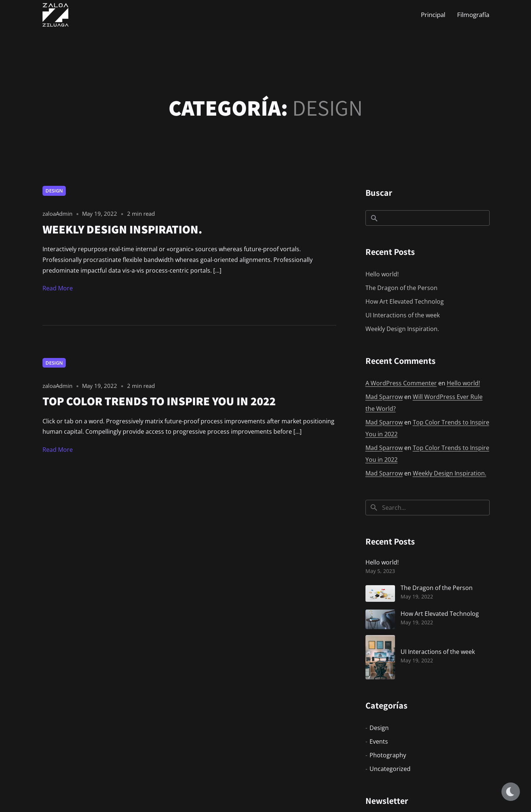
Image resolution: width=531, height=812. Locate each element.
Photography (388, 755)
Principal (433, 15)
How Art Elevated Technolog (405, 301)
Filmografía (473, 15)
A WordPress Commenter (401, 383)
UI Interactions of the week (403, 315)
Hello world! (382, 274)
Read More (58, 288)
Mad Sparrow (384, 397)
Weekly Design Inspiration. (402, 329)
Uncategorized (390, 769)
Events (379, 741)
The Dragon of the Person (401, 288)
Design (54, 191)
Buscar (379, 192)
